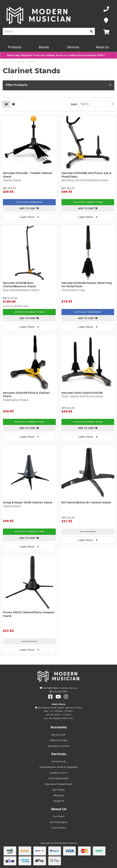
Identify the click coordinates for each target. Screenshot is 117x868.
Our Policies (59, 828)
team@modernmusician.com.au (60, 688)
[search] (91, 31)
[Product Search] (45, 31)
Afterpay (59, 795)
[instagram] (66, 697)
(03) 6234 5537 (60, 691)
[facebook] (50, 697)
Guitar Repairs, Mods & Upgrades (59, 767)
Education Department (58, 784)
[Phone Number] (106, 9)
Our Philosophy (58, 822)
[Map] (106, 21)
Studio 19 (59, 801)
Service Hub (59, 761)
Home (6, 62)
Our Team (59, 816)
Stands (41, 62)
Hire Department (59, 778)
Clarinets (30, 62)
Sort (74, 104)
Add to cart (29, 208)
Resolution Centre (59, 746)
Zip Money (58, 790)
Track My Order (59, 740)
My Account (58, 735)
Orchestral (17, 62)
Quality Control (59, 773)
